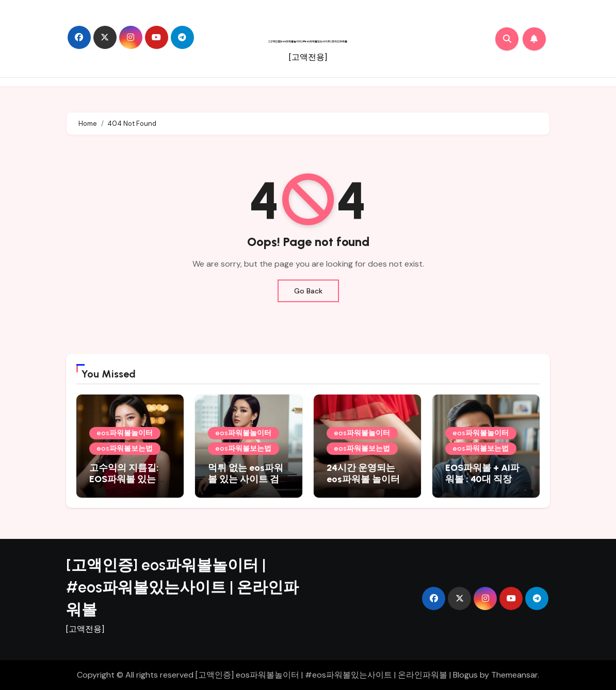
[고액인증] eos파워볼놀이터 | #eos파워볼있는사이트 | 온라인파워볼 (308, 41)
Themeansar (514, 675)
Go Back (308, 291)
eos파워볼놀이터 (125, 433)
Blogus (465, 675)
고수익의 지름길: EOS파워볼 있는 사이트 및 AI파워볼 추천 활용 (129, 484)
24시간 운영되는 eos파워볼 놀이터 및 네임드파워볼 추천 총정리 (366, 484)
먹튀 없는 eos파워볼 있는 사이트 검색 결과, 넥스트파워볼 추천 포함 (248, 484)
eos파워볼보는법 (125, 448)
